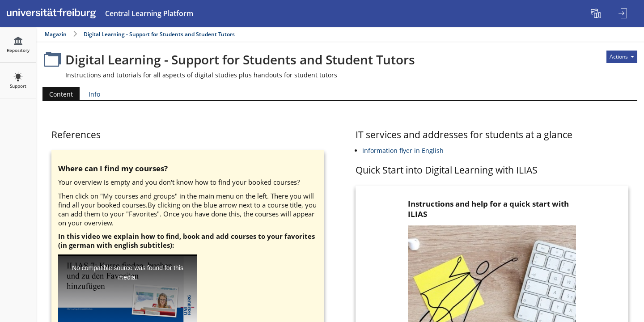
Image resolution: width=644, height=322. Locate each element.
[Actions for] (622, 57)
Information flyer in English (403, 150)
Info (94, 94)
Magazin (56, 34)
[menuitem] (597, 13)
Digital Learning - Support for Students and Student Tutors (159, 34)
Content (58, 94)
